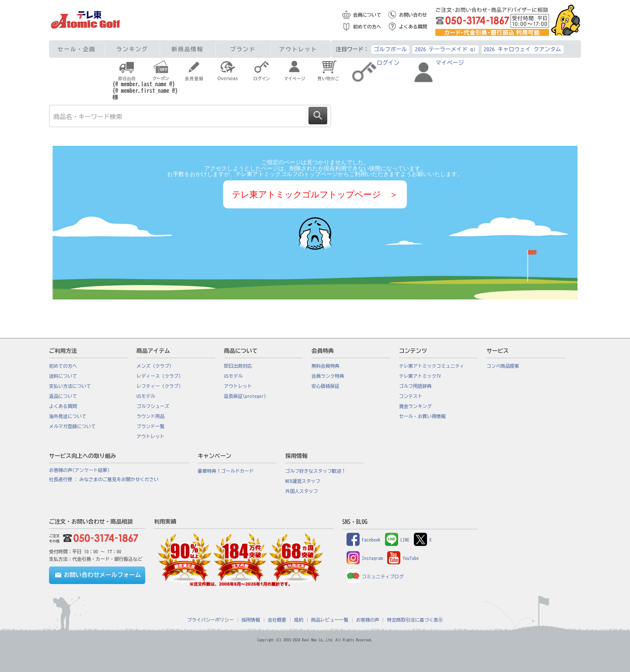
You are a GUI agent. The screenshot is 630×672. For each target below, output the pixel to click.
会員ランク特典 (328, 376)
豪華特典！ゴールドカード (226, 471)
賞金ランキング (415, 406)
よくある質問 (413, 27)
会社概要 (277, 620)
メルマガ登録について (72, 426)
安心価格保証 (325, 386)
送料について (63, 376)
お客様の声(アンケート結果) (79, 470)
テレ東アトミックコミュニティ (432, 366)
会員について (367, 15)
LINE (397, 540)
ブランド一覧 (150, 426)
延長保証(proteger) (245, 396)
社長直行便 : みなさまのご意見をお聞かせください (104, 479)
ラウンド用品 (150, 416)
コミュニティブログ (375, 577)
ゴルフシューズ (153, 406)
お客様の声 (368, 620)
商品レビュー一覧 (330, 620)
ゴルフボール (390, 49)
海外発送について (68, 416)
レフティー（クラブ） (160, 386)
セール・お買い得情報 (422, 416)
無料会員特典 (325, 366)
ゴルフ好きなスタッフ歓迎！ (316, 471)
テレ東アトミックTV (420, 376)
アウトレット (298, 49)
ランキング (132, 49)
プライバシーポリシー (211, 620)
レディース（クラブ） (160, 376)
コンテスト (411, 396)
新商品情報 (187, 49)
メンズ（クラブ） (155, 366)
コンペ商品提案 (503, 366)
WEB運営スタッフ (303, 481)
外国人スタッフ (302, 491)
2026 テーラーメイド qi (445, 49)
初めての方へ (367, 27)
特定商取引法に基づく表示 (415, 620)
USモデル (146, 396)
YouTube (403, 558)
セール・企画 (77, 49)
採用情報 (251, 620)
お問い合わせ (413, 15)
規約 (299, 620)
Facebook (364, 540)
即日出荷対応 (238, 366)
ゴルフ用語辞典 (415, 386)
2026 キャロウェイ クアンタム (523, 49)
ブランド (243, 49)
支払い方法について (70, 386)
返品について (63, 396)
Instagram (365, 558)
